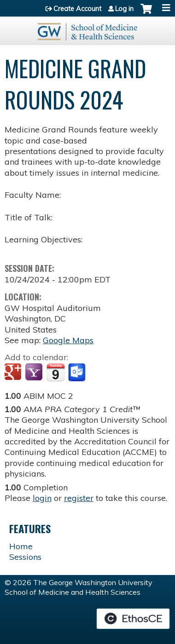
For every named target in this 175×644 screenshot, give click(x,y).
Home (21, 546)
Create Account (77, 9)
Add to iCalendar (55, 372)
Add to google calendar (14, 373)
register (79, 498)
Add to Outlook (78, 373)
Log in (124, 9)
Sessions (25, 557)
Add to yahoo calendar (35, 373)
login (42, 498)
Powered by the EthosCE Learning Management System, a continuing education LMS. (133, 619)
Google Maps (68, 340)
